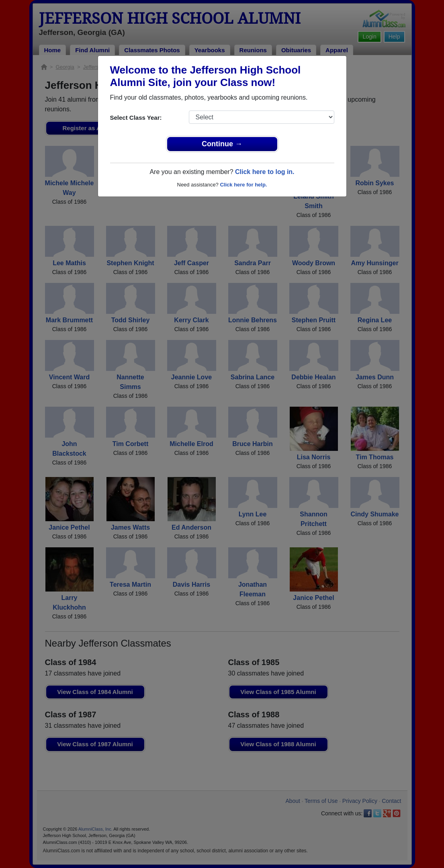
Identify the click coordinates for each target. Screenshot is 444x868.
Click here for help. (243, 185)
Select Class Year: (136, 118)
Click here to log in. (265, 172)
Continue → (222, 144)
